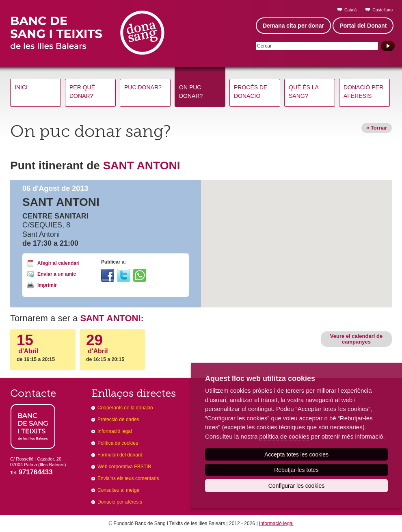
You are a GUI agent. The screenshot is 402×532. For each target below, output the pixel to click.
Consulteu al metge (118, 490)
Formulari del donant (120, 455)
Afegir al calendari (58, 263)
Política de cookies (118, 443)
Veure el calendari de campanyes (356, 339)
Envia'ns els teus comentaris (128, 478)
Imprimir (47, 285)
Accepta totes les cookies (296, 454)
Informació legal (115, 431)
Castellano (383, 10)
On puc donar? (191, 92)
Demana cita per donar (293, 26)
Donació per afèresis (363, 92)
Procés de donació (251, 92)
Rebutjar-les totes (296, 470)
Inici (21, 87)
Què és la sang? (304, 92)
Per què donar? (82, 92)
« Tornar (377, 128)
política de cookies (284, 436)
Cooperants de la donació (125, 408)
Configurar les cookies (297, 486)
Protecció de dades (118, 420)
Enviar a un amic (57, 274)
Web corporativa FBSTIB (124, 467)
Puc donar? (143, 87)
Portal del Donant (363, 26)
